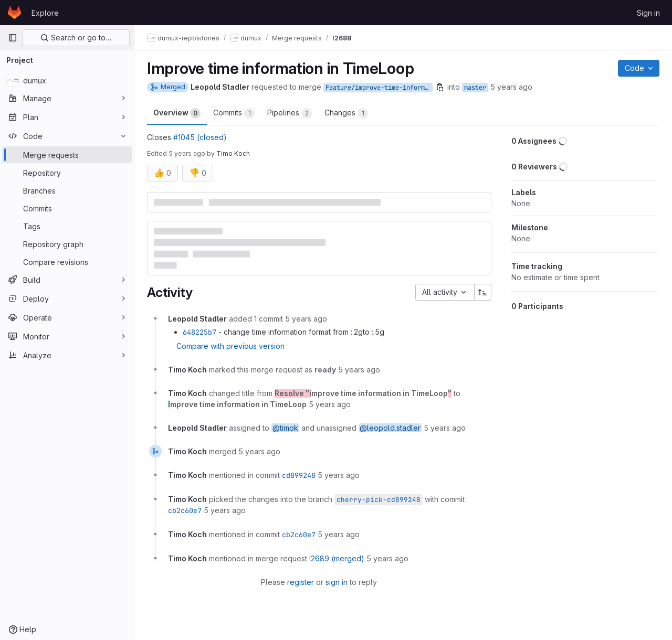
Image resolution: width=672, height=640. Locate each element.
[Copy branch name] (440, 87)
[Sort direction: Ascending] (483, 292)
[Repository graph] (67, 244)
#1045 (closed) (200, 137)
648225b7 (199, 332)
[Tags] (67, 226)
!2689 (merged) (337, 558)
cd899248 (299, 475)
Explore (45, 13)
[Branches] (67, 190)
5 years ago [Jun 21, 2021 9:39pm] (187, 153)
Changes (346, 113)
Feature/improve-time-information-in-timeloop (379, 88)
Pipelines (290, 113)
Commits (234, 113)
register (301, 582)
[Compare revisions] (67, 262)
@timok (285, 428)
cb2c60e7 (185, 510)
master (475, 88)
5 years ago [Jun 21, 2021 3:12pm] (511, 87)
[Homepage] (14, 13)
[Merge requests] (67, 155)
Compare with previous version (230, 346)
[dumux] (67, 80)
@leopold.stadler (390, 428)
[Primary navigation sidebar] (13, 38)
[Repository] (67, 173)
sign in (337, 582)
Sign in (648, 13)
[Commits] (67, 208)
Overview (177, 113)
